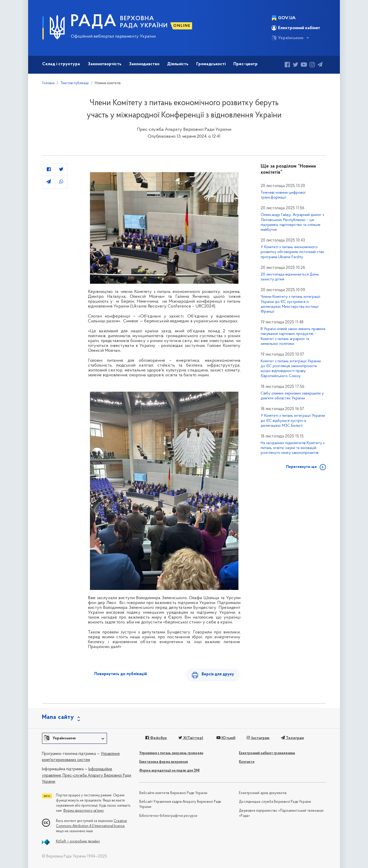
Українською (287, 38)
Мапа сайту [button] (58, 717)
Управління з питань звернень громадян (171, 753)
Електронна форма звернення (164, 762)
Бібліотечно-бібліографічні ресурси (168, 816)
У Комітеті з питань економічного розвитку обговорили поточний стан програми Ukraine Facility (292, 252)
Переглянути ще (301, 467)
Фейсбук (156, 738)
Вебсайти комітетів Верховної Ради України (173, 793)
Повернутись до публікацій (121, 674)
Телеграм (292, 738)
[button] (74, 738)
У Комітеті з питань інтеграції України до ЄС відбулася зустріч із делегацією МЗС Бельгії (293, 421)
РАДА (94, 22)
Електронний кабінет (296, 28)
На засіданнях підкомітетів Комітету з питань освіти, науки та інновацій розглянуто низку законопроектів (293, 448)
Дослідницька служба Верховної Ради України (275, 802)
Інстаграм (258, 738)
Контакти (247, 762)
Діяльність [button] (178, 64)
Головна (48, 83)
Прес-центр (245, 64)
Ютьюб (226, 738)
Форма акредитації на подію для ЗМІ (169, 771)
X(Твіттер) (191, 738)
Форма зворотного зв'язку (83, 811)
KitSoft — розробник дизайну (78, 842)
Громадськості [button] (211, 64)
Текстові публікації (75, 83)
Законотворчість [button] (105, 64)
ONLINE (182, 26)
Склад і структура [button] (61, 64)
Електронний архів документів (263, 793)
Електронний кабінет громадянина (267, 753)
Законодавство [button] (144, 64)
